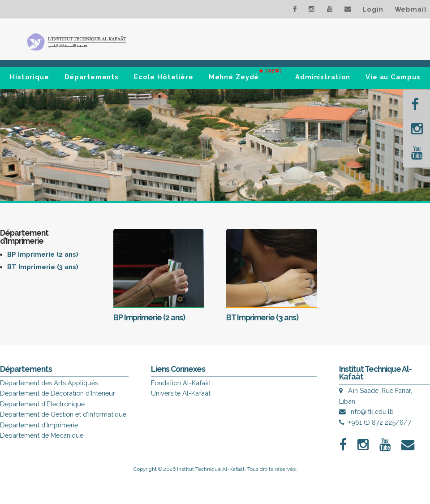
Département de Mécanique (42, 435)
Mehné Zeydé (245, 73)
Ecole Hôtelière (164, 77)
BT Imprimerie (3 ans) (43, 267)
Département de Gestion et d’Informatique (63, 414)
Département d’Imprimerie (39, 425)
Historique (30, 77)
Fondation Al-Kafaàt (181, 383)
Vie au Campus (393, 77)
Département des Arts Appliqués (49, 383)
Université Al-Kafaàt (181, 393)
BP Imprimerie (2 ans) (43, 254)
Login (373, 9)
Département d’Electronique (42, 404)
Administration (323, 77)
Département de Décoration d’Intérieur (58, 393)
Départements (92, 77)
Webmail (411, 9)
